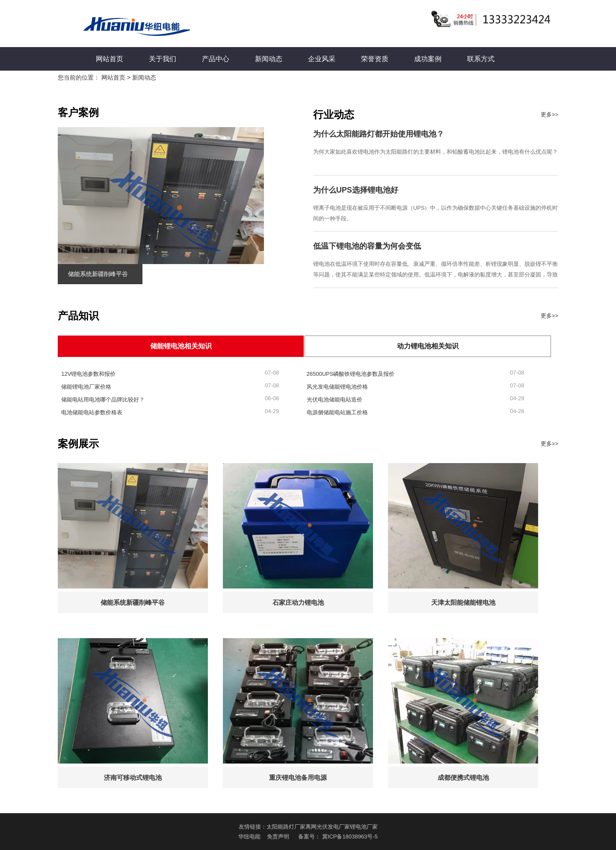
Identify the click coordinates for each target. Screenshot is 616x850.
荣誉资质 (375, 59)
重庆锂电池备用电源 (298, 777)
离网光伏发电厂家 (328, 827)
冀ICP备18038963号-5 (350, 837)
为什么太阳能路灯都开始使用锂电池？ (379, 134)
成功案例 (428, 59)
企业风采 (322, 59)
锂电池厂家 (364, 827)
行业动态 (334, 114)
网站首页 (110, 59)
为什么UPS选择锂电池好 (356, 190)
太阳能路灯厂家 (286, 827)
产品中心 (216, 59)
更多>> (549, 114)
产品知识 (78, 316)
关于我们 (163, 59)
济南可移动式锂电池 (133, 777)
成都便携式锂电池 (463, 777)
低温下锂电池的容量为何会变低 (367, 246)
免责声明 (278, 837)
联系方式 (481, 59)
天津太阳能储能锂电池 (463, 602)
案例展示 (78, 444)
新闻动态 (269, 59)
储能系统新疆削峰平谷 (98, 274)
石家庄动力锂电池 (298, 602)
